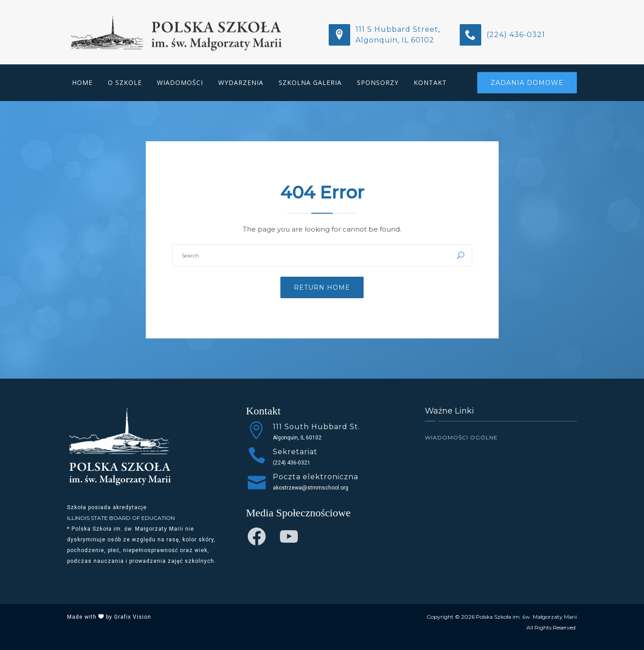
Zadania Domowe (527, 83)
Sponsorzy (378, 82)
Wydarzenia (241, 82)
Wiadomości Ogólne (461, 437)
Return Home (322, 287)
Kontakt (430, 82)
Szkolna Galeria (310, 82)
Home (82, 82)
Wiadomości (180, 82)
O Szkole (125, 82)
